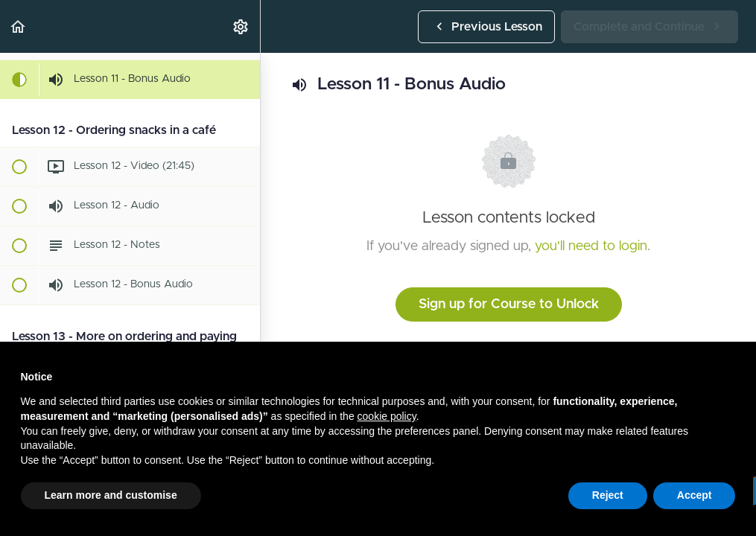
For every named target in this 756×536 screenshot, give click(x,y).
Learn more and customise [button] (111, 495)
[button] (19, 26)
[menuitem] (241, 26)
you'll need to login (591, 246)
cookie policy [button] (387, 416)
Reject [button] (608, 495)
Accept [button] (695, 495)
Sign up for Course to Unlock (509, 304)
